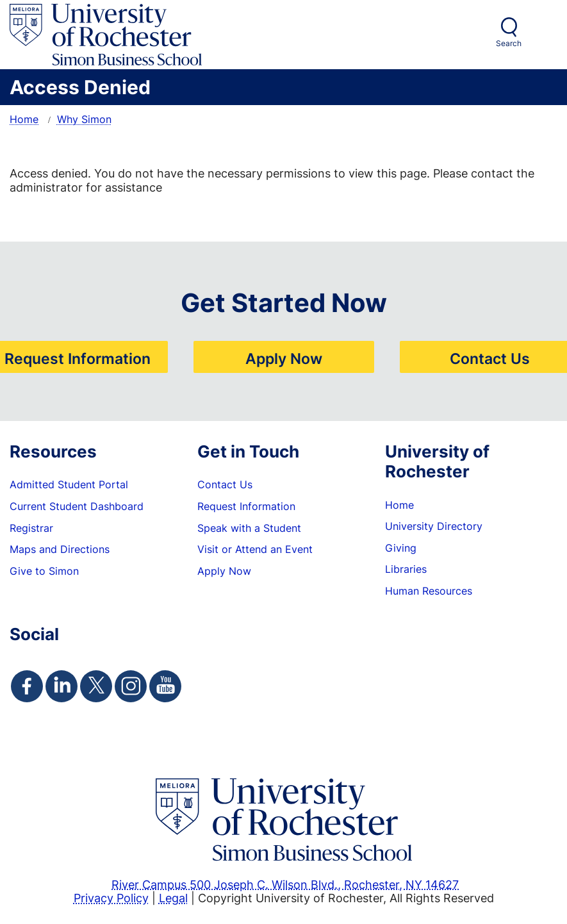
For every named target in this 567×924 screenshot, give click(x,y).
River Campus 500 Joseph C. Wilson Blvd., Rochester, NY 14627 (285, 884)
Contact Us (490, 358)
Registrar (31, 528)
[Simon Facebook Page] (27, 686)
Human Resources (429, 591)
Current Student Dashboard (77, 506)
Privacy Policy (111, 898)
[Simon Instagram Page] (131, 686)
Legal (173, 898)
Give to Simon (44, 571)
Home (24, 119)
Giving (401, 548)
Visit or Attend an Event (255, 549)
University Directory (434, 526)
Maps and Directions (60, 549)
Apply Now (284, 358)
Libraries (406, 569)
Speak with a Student (249, 528)
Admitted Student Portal (69, 484)
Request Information (78, 358)
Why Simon (84, 119)
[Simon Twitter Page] (96, 686)
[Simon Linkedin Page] (62, 686)
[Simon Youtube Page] (165, 686)
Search (509, 43)
